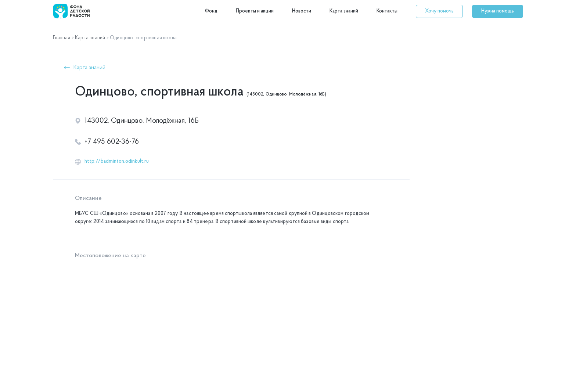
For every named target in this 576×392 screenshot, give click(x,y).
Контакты (387, 11)
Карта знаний (344, 11)
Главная (62, 38)
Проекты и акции (255, 11)
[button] (439, 11)
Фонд (211, 11)
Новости (302, 11)
